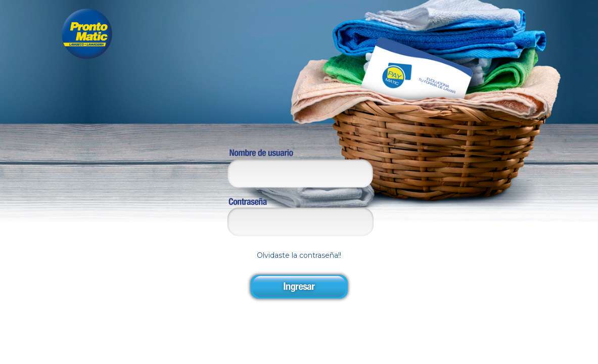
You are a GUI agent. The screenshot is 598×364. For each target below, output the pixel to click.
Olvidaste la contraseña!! (299, 236)
